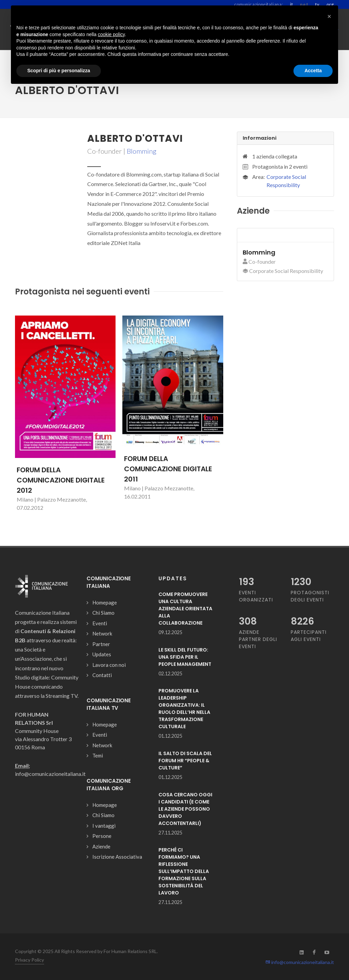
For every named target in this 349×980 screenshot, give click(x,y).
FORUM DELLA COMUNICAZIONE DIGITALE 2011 (168, 469)
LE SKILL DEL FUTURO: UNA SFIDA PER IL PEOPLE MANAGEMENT (185, 657)
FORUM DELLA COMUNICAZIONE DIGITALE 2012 (61, 480)
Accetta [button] (313, 71)
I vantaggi (104, 826)
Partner (101, 644)
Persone (102, 836)
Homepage (105, 602)
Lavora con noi (109, 665)
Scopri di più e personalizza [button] (59, 71)
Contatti (102, 675)
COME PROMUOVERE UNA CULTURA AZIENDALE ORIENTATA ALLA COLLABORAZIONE (185, 609)
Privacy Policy (29, 960)
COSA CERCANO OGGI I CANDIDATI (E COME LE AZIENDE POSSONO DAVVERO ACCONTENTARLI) (185, 809)
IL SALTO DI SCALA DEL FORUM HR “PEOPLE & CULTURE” (185, 761)
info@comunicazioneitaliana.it (300, 962)
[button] (329, 16)
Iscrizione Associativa (117, 857)
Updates (102, 654)
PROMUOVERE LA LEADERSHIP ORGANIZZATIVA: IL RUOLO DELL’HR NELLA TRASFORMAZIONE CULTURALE (184, 709)
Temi (98, 755)
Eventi (100, 623)
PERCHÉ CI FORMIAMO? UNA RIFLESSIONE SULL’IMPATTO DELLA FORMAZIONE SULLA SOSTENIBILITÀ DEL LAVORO (184, 871)
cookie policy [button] (111, 34)
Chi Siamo (103, 613)
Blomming (142, 151)
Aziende (101, 846)
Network (102, 633)
